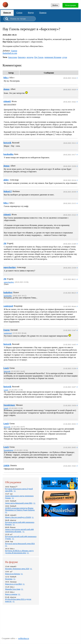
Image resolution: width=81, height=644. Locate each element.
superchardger (10, 267)
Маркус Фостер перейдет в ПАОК (18, 517)
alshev (6, 180)
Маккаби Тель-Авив (13, 589)
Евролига (22, 57)
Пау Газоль (39, 57)
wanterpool (8, 306)
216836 (6, 465)
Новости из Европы (13, 574)
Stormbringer (9, 405)
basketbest (8, 292)
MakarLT (8, 191)
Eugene (14, 51)
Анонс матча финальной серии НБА (19, 503)
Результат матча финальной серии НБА (20, 543)
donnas (7, 89)
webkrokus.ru (24, 638)
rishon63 (7, 101)
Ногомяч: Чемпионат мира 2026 (17, 569)
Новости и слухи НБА (13, 584)
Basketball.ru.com (10, 53)
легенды (30, 57)
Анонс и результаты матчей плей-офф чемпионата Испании (19, 530)
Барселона (13, 57)
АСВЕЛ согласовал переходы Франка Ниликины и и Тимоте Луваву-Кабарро (20, 509)
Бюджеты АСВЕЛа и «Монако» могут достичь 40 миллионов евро (19, 552)
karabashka (8, 154)
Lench (6, 368)
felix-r (6, 78)
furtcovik (7, 143)
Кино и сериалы (11, 594)
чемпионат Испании (53, 57)
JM (5, 243)
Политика (9, 579)
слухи (65, 57)
